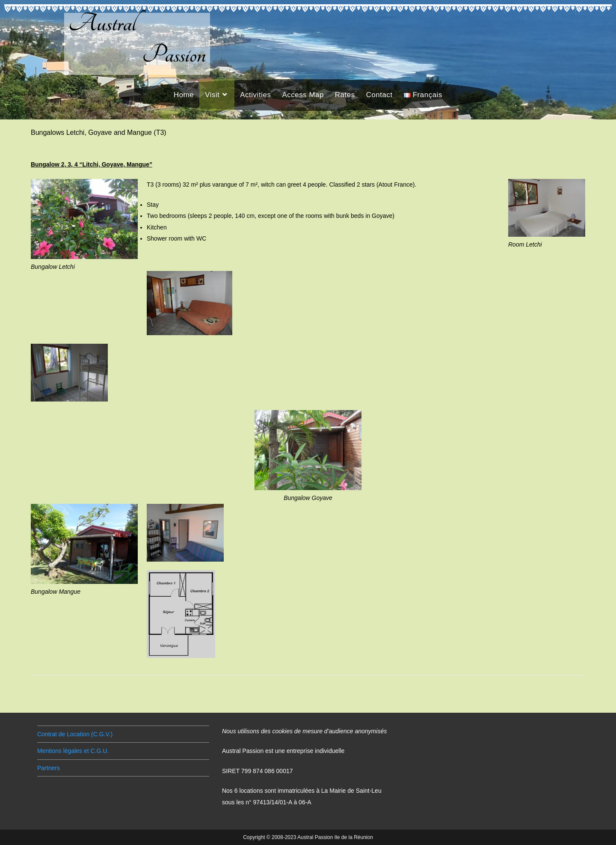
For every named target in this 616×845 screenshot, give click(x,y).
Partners (49, 768)
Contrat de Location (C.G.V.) (75, 734)
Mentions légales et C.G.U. (73, 751)
